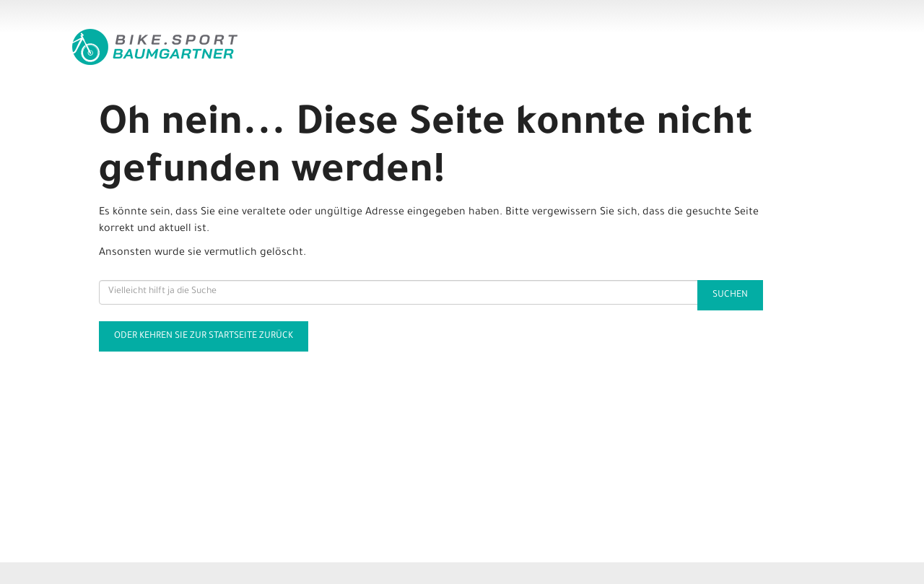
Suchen (730, 295)
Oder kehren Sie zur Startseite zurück (204, 336)
